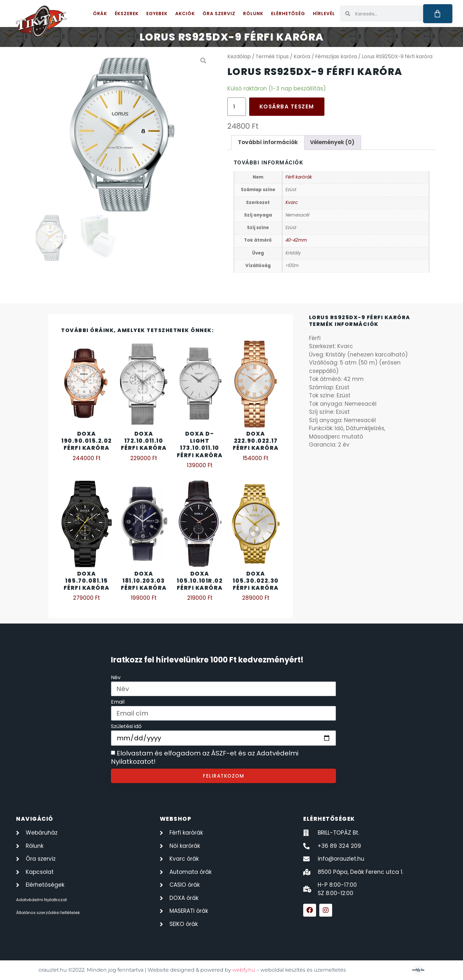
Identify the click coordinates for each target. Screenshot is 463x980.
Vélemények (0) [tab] (332, 142)
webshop (176, 819)
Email (118, 703)
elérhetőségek (329, 819)
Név (116, 678)
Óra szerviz (219, 14)
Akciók (185, 14)
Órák (100, 14)
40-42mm (296, 240)
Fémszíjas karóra (336, 56)
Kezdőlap (239, 56)
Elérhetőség (288, 14)
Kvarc (292, 203)
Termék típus (272, 56)
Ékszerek (127, 14)
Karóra (302, 56)
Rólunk (253, 14)
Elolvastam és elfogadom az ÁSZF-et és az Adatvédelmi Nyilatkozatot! (205, 758)
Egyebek (157, 14)
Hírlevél (324, 14)
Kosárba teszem (287, 106)
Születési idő (126, 727)
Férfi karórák (299, 177)
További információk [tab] (268, 142)
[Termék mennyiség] (237, 107)
